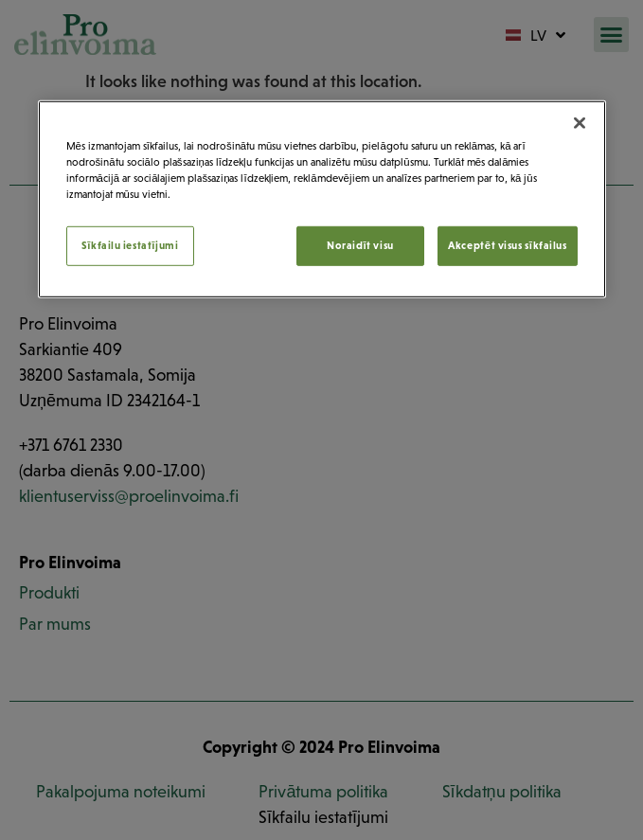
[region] (322, 199)
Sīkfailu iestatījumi (130, 245)
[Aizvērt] (580, 123)
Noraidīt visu (360, 245)
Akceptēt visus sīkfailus (507, 245)
